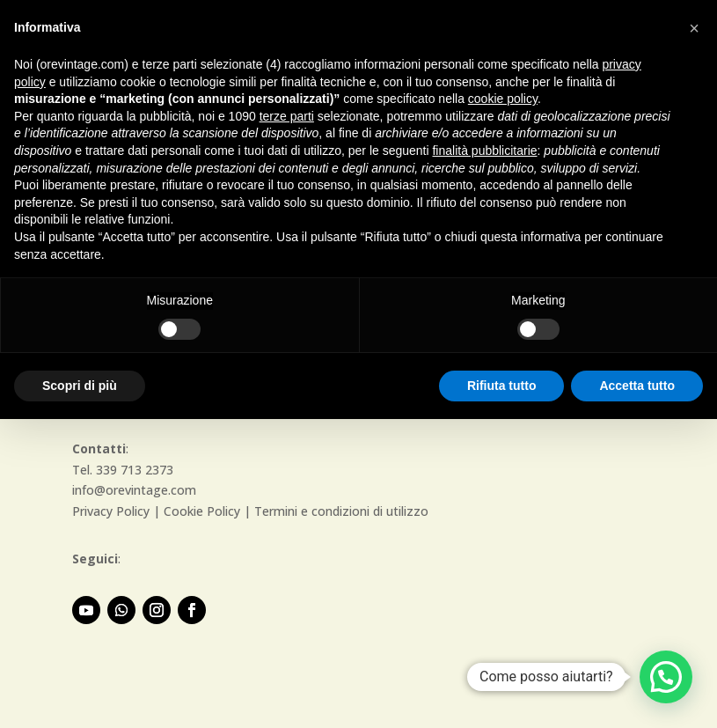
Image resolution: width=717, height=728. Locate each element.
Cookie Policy (202, 511)
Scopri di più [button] (80, 386)
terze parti (287, 116)
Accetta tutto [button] (637, 386)
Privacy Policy (111, 511)
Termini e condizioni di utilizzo (341, 511)
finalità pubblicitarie (484, 151)
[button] (666, 677)
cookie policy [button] (503, 99)
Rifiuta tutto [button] (502, 386)
